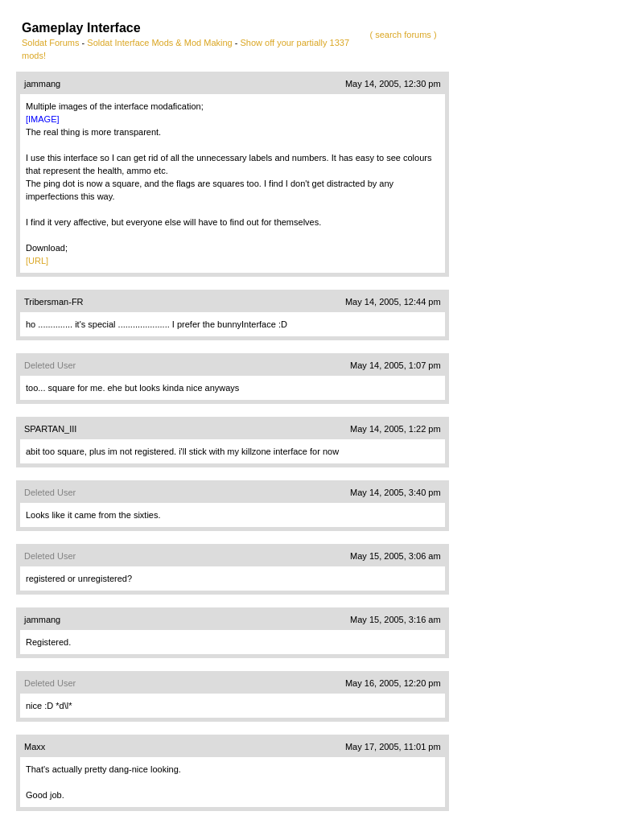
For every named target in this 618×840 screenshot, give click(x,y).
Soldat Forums (51, 43)
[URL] (37, 261)
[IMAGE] (43, 119)
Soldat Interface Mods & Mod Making (159, 43)
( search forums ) (403, 35)
